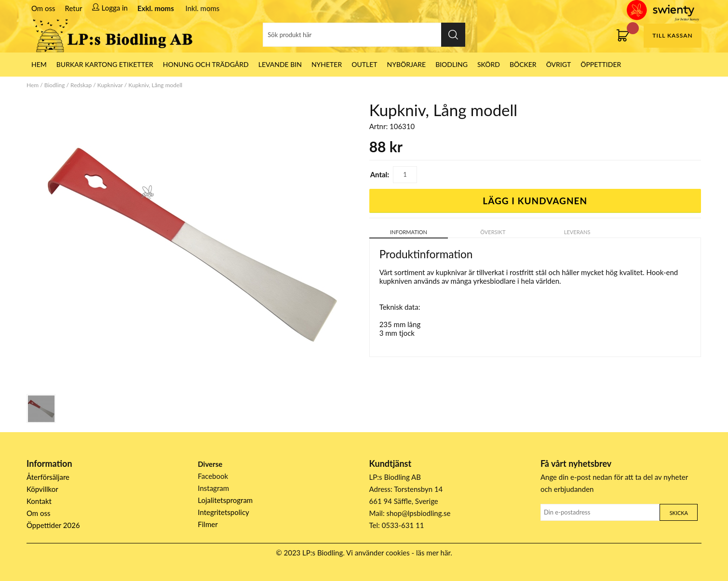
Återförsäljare (48, 477)
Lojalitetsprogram (225, 500)
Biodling (452, 64)
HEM (39, 64)
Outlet (364, 64)
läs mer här (433, 553)
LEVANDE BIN (280, 64)
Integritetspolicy (223, 512)
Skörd (489, 64)
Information (409, 232)
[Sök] (364, 35)
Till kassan (672, 35)
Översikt (493, 232)
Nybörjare (407, 64)
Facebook (213, 476)
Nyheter (327, 64)
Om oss (43, 8)
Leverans (577, 232)
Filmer (208, 524)
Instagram (213, 488)
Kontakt (39, 501)
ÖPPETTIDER (601, 64)
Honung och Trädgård (206, 64)
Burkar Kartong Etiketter (105, 64)
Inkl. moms (203, 8)
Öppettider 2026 (53, 525)
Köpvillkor (42, 489)
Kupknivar (110, 85)
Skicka (679, 513)
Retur (74, 8)
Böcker (523, 64)
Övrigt (559, 64)
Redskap (81, 85)
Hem (33, 85)
